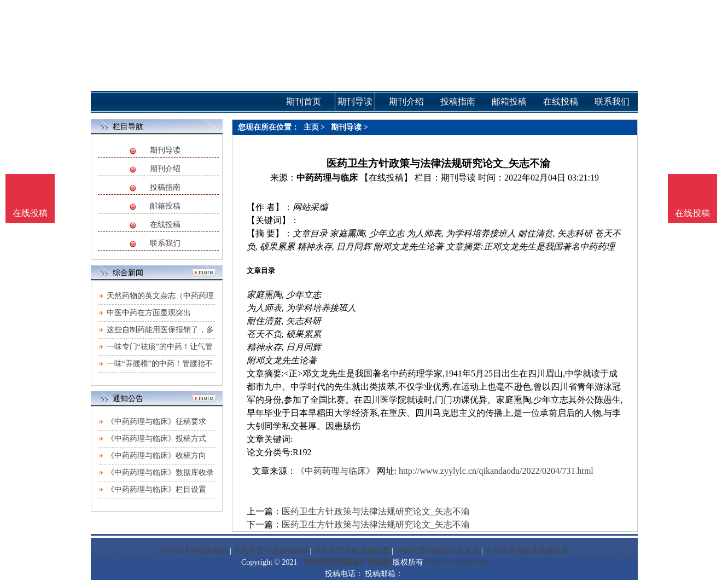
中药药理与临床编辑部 (271, 551)
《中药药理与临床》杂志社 (345, 562)
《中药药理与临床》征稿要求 (156, 422)
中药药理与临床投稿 (194, 551)
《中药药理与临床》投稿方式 (156, 439)
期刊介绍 (165, 169)
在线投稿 (165, 225)
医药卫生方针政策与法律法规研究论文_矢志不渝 (376, 511)
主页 (311, 127)
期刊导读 (165, 150)
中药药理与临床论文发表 (438, 551)
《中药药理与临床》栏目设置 (156, 489)
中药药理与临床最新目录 (527, 551)
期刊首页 (304, 101)
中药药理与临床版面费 (352, 551)
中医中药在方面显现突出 (149, 313)
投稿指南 (165, 187)
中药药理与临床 (327, 178)
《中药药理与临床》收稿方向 (156, 456)
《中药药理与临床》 (335, 471)
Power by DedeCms (456, 562)
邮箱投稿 (165, 206)
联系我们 (165, 243)
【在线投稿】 (386, 178)
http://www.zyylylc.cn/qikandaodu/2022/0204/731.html (496, 471)
